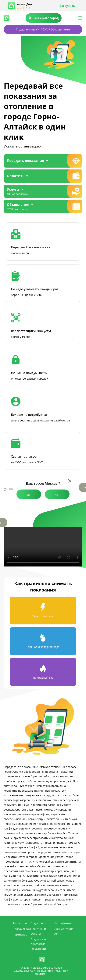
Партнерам (20, 934)
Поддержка (38, 923)
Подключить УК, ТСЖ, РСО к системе (43, 29)
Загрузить (67, 6)
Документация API (64, 931)
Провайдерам (22, 929)
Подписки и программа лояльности (38, 944)
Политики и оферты (38, 931)
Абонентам (20, 923)
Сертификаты (63, 923)
